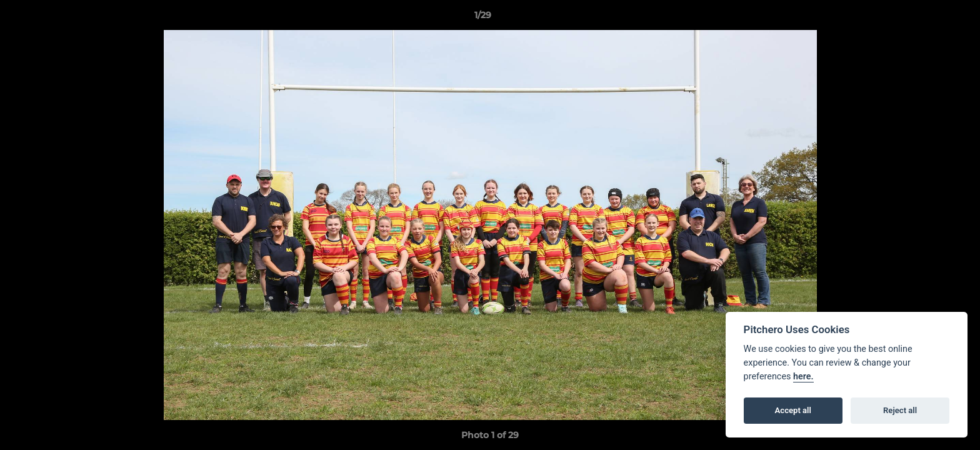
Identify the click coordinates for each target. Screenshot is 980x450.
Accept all (793, 410)
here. (803, 377)
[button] (927, 18)
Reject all (900, 410)
